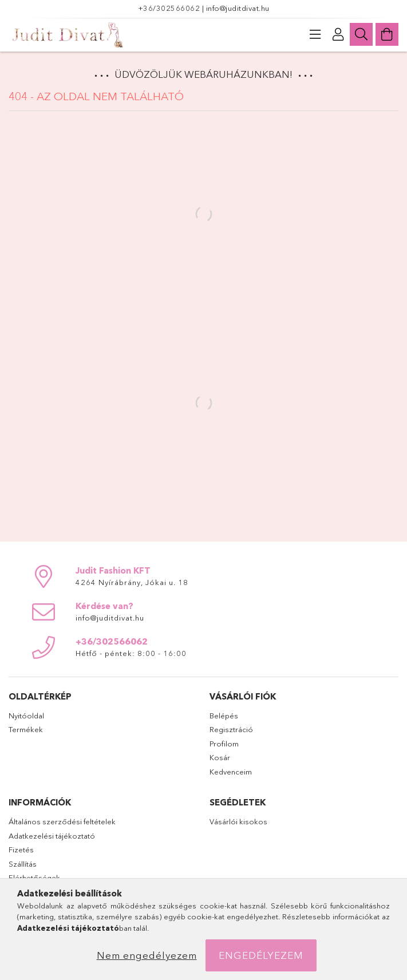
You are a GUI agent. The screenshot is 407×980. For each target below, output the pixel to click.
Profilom (224, 744)
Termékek (26, 729)
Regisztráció (231, 729)
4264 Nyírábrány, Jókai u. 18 (132, 582)
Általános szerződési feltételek (62, 821)
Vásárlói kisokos (238, 821)
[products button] (315, 34)
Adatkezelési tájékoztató (52, 836)
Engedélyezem (261, 955)
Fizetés (21, 849)
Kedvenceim (231, 772)
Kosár (220, 757)
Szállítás (23, 864)
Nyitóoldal (26, 716)
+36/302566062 (170, 8)
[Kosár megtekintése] (387, 34)
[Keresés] (361, 34)
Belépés (224, 716)
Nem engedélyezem (147, 955)
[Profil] (338, 34)
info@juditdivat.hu (238, 8)
